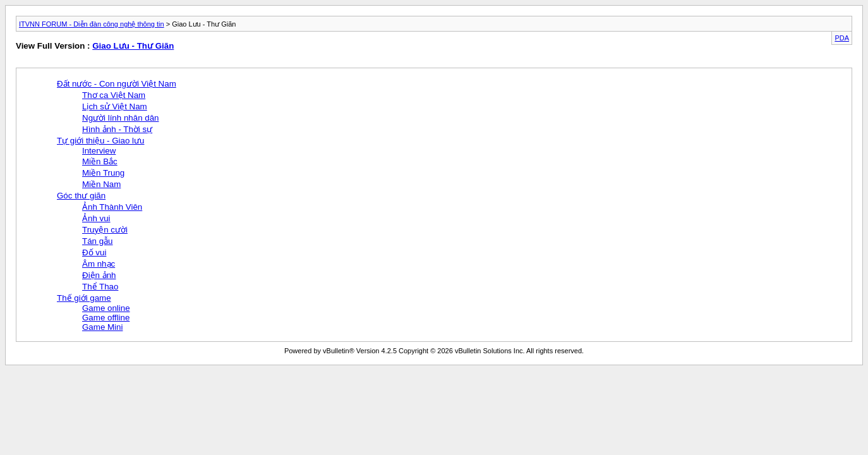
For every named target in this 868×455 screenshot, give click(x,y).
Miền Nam (101, 184)
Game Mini (102, 327)
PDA (842, 38)
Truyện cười (105, 230)
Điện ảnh (99, 275)
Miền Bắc (100, 161)
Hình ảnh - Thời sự (117, 129)
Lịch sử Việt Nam (115, 106)
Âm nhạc (99, 264)
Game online (106, 308)
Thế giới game (84, 298)
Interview (99, 151)
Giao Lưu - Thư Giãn (133, 46)
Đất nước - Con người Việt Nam (117, 84)
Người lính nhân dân (120, 118)
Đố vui (94, 252)
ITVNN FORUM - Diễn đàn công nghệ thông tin (92, 24)
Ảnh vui (96, 218)
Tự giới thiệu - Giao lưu (100, 141)
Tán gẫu (98, 241)
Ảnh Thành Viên (112, 207)
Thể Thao (100, 287)
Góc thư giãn (81, 196)
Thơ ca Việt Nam (114, 95)
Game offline (106, 318)
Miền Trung (103, 173)
